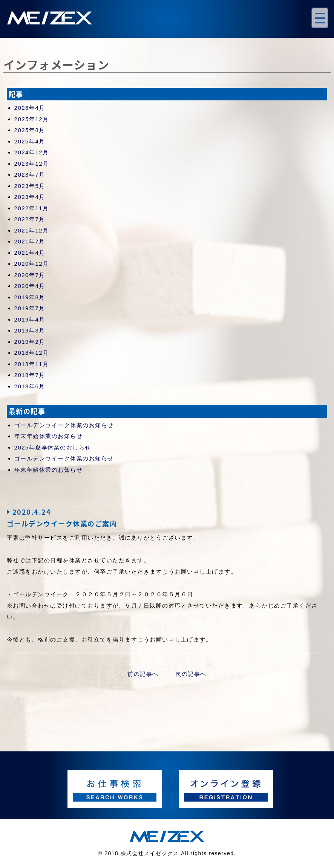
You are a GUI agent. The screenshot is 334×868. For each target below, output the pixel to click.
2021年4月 (30, 253)
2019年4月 (30, 319)
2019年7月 (30, 308)
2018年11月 (32, 364)
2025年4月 (30, 141)
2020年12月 (32, 264)
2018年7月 (30, 375)
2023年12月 (32, 164)
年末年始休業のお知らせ (49, 436)
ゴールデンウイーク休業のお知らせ (64, 425)
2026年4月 (30, 108)
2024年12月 (32, 152)
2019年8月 (30, 297)
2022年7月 (30, 219)
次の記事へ (191, 674)
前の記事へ (143, 674)
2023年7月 (30, 175)
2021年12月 (32, 230)
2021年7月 (30, 241)
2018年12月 (32, 353)
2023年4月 (30, 197)
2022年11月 (32, 208)
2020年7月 (30, 275)
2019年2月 (30, 342)
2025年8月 (30, 130)
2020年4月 (30, 286)
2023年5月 (30, 186)
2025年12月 (32, 119)
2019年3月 (30, 330)
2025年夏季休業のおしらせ (53, 447)
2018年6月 (30, 386)
